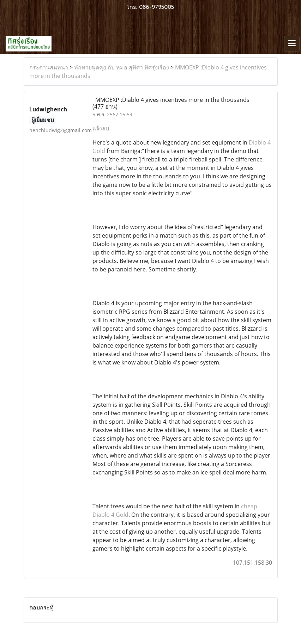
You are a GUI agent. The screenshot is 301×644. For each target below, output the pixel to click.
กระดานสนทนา (49, 67)
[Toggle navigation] (292, 44)
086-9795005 (156, 7)
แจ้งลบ (101, 128)
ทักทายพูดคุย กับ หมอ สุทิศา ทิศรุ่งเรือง (122, 67)
